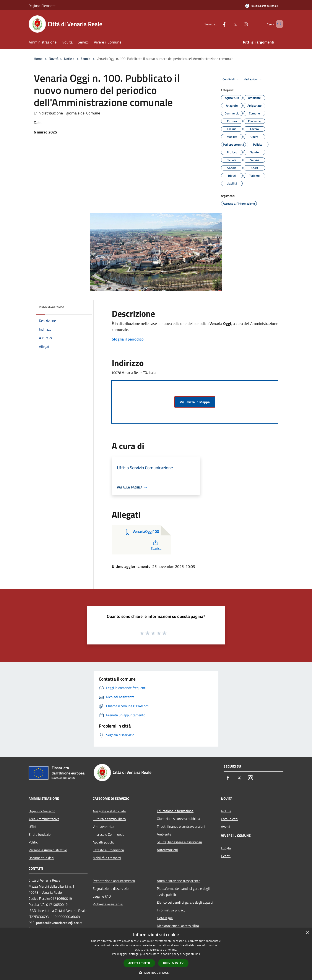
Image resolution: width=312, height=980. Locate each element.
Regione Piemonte (42, 6)
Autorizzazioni (167, 850)
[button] (156, 973)
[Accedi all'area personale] (262, 6)
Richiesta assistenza (108, 904)
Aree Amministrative (44, 819)
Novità (54, 59)
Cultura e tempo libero (109, 819)
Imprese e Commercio (109, 834)
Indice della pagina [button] (51, 307)
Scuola (85, 59)
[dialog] (156, 954)
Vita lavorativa (103, 827)
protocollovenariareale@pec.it (59, 923)
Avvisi (225, 827)
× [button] (307, 933)
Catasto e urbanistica (108, 850)
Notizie (69, 59)
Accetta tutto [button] (139, 963)
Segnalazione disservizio (111, 888)
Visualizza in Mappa (195, 402)
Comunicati (229, 819)
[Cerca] (278, 24)
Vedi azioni (253, 79)
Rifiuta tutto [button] (173, 963)
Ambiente (164, 834)
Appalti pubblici (104, 842)
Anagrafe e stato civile (109, 811)
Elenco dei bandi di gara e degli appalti (185, 902)
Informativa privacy (171, 910)
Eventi (226, 856)
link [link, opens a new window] (198, 954)
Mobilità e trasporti (107, 858)
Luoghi (226, 848)
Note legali (165, 918)
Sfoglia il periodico (128, 339)
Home (38, 59)
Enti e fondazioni (41, 834)
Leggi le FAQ (102, 896)
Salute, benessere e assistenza (179, 842)
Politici (34, 842)
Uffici (32, 827)
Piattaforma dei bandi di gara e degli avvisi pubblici (183, 892)
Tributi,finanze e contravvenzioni (181, 826)
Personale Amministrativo (48, 850)
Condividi (231, 79)
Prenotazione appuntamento (114, 881)
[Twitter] (229, 24)
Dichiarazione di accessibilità (178, 926)
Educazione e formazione (175, 811)
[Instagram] (240, 24)
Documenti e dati (41, 858)
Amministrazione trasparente (179, 881)
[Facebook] (218, 24)
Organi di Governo (42, 811)
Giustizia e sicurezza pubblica (178, 819)
